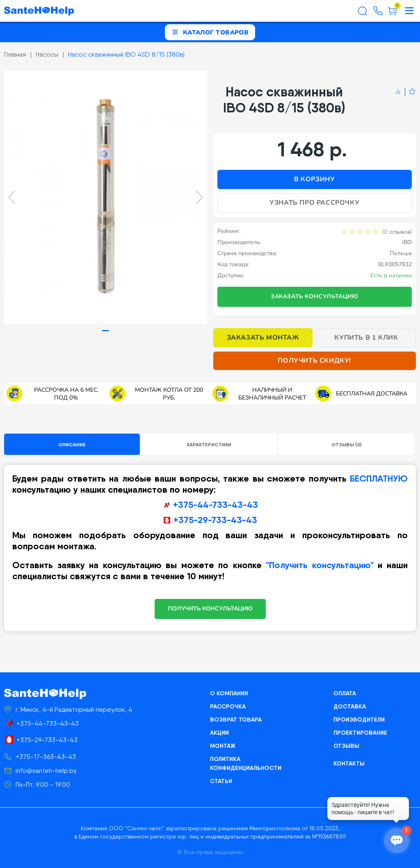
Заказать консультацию (315, 296)
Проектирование (360, 733)
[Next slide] (200, 197)
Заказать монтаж (263, 338)
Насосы (47, 54)
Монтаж (223, 746)
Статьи (221, 781)
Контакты (349, 763)
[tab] (106, 331)
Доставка (350, 706)
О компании (229, 693)
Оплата (345, 693)
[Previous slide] (12, 197)
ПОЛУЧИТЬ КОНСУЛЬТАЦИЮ (210, 609)
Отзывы (346, 746)
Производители (359, 720)
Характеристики (209, 444)
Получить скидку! (314, 361)
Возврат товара (236, 720)
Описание (72, 444)
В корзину (314, 179)
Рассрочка (228, 706)
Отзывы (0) (346, 444)
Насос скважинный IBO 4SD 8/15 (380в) (126, 54)
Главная (15, 54)
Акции (219, 733)
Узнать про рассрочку (314, 203)
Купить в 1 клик (366, 338)
